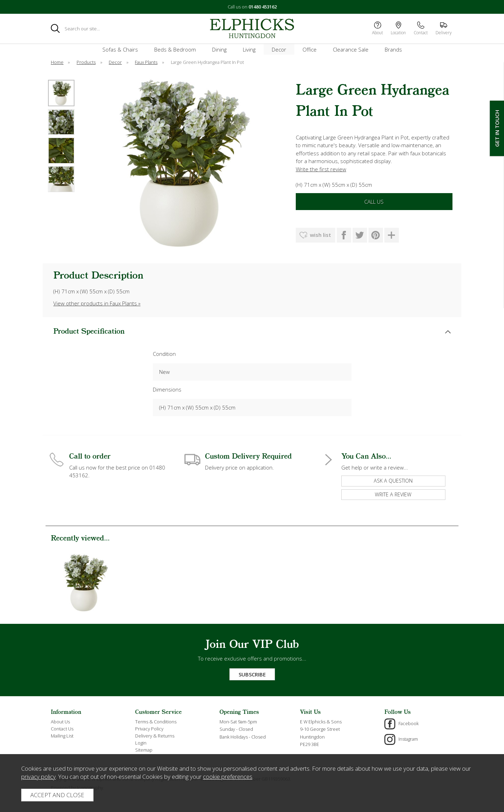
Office (310, 49)
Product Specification (89, 332)
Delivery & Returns (155, 736)
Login (141, 743)
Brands (393, 49)
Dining (219, 49)
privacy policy (38, 777)
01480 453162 (263, 7)
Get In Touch (497, 128)
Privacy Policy (149, 729)
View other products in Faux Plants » (97, 303)
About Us (60, 722)
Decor (279, 49)
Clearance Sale (351, 49)
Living (249, 49)
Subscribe (252, 674)
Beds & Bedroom (175, 49)
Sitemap (144, 750)
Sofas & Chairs (120, 49)
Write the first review (321, 169)
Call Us (374, 202)
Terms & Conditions (156, 722)
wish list (320, 235)
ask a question (393, 481)
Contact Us (62, 729)
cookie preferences (228, 777)
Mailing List (62, 736)
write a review (393, 494)
